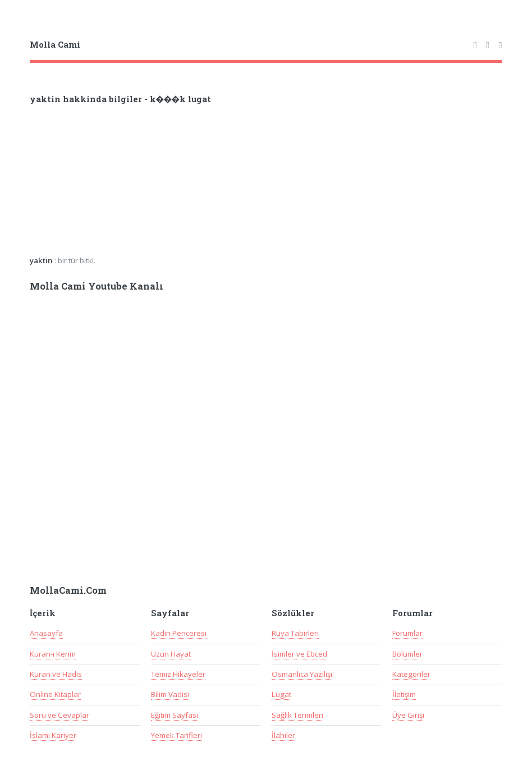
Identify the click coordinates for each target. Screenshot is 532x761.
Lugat (281, 694)
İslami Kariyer (53, 735)
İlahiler (283, 735)
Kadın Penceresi (179, 633)
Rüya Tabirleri (295, 633)
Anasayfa (46, 633)
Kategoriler (411, 674)
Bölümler (407, 654)
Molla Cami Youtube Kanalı (97, 286)
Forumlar (407, 633)
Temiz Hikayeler (178, 674)
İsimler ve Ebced (299, 654)
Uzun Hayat (171, 654)
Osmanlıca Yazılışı (302, 674)
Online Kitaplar (55, 694)
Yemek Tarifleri (176, 735)
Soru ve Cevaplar (59, 715)
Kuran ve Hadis (56, 674)
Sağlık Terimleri (297, 715)
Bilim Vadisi (170, 694)
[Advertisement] (177, 184)
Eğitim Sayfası (175, 715)
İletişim (404, 694)
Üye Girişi (408, 715)
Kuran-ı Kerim (53, 654)
